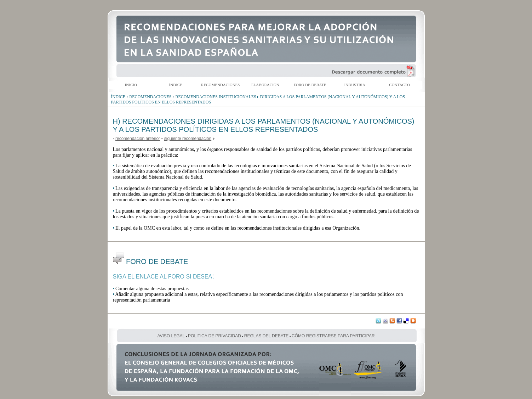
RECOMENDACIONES (220, 85)
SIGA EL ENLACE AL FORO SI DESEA (163, 277)
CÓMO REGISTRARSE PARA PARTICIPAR (333, 336)
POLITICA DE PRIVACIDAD (214, 336)
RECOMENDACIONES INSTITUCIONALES (216, 97)
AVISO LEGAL (171, 336)
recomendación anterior (138, 139)
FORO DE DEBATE (310, 85)
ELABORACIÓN (265, 85)
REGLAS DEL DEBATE (266, 336)
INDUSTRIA (355, 85)
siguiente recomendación (188, 139)
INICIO (131, 85)
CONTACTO (399, 85)
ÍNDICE (176, 85)
